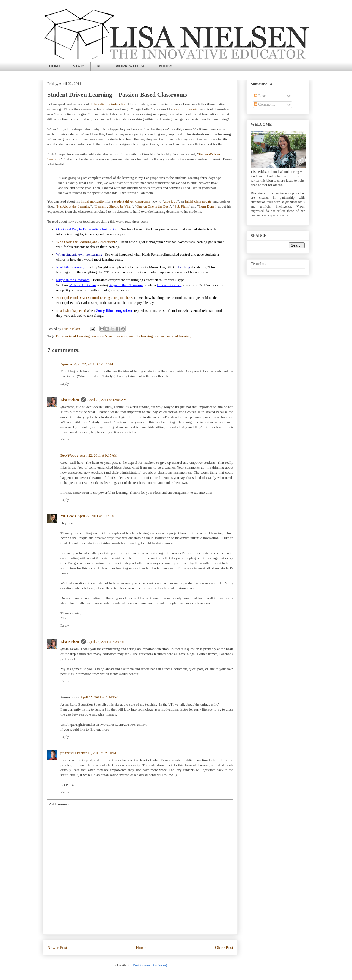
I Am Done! (207, 206)
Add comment (60, 804)
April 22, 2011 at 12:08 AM (107, 400)
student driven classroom (132, 201)
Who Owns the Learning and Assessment (86, 242)
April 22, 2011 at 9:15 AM (99, 455)
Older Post (224, 947)
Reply (65, 383)
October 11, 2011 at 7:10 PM (96, 753)
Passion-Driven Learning (109, 336)
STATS (79, 66)
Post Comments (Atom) (150, 965)
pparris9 (67, 753)
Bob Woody (69, 455)
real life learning (141, 336)
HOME (55, 66)
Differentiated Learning (73, 336)
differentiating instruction (108, 104)
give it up (171, 201)
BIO (100, 66)
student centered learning (173, 336)
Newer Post (57, 947)
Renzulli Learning (186, 109)
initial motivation (93, 201)
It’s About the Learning (74, 206)
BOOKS (166, 66)
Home (141, 947)
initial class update (198, 201)
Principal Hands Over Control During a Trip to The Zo (95, 298)
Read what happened (71, 311)
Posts (260, 96)
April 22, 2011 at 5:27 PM (96, 516)
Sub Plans (182, 206)
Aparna (66, 364)
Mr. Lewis (68, 516)
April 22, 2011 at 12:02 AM (94, 364)
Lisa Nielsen (70, 400)
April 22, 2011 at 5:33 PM (106, 642)
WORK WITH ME (131, 66)
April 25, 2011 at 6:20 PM (99, 697)
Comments (265, 104)
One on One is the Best (153, 206)
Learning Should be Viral (113, 206)
